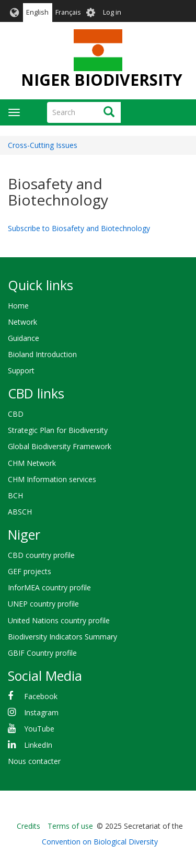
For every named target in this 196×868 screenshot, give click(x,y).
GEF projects (30, 571)
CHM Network (32, 463)
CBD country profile (41, 555)
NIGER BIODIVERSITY (102, 80)
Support (21, 370)
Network (22, 322)
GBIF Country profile (42, 653)
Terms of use (70, 826)
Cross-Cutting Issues (43, 145)
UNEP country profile (43, 604)
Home (18, 306)
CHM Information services (52, 479)
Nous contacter (34, 761)
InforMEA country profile (49, 587)
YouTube (39, 729)
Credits (28, 826)
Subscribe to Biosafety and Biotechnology (79, 228)
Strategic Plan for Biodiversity (58, 430)
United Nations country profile (59, 620)
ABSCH (20, 512)
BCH (15, 495)
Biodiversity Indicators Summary (62, 637)
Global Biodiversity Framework (60, 446)
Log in (112, 12)
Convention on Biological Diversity (100, 842)
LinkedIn (38, 745)
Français (68, 12)
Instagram (41, 712)
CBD (16, 414)
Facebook (41, 696)
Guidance (24, 338)
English (37, 12)
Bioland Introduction (42, 354)
